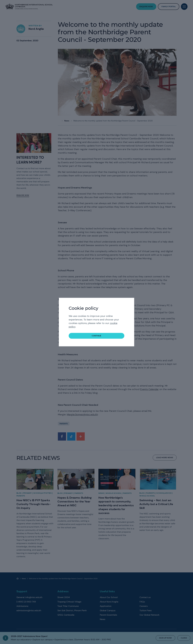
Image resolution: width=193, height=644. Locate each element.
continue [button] (96, 336)
